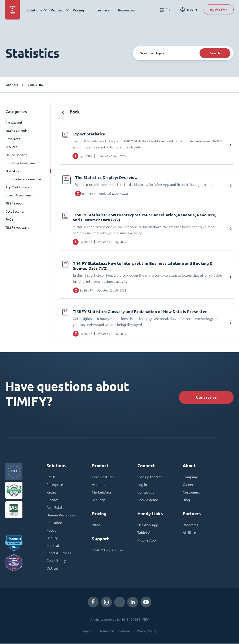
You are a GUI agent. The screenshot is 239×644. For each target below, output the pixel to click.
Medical (53, 546)
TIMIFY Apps (14, 203)
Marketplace (102, 493)
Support (12, 85)
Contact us (206, 397)
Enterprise (101, 10)
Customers (191, 493)
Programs (190, 525)
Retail (51, 493)
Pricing (78, 10)
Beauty (52, 538)
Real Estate (55, 508)
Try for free (219, 10)
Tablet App (146, 533)
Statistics (36, 85)
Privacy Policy (147, 631)
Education (54, 523)
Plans (96, 525)
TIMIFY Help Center (107, 550)
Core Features (103, 477)
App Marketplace (17, 187)
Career (188, 485)
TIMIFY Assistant (17, 228)
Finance (53, 500)
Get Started (14, 123)
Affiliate (189, 533)
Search (215, 53)
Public (51, 531)
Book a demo (148, 500)
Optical (52, 569)
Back (71, 112)
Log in (142, 485)
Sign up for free (150, 477)
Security (98, 500)
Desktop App (148, 525)
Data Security (15, 211)
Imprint (88, 631)
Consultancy (56, 561)
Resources (13, 139)
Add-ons (98, 485)
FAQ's (9, 220)
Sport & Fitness (59, 554)
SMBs (51, 477)
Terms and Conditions (115, 631)
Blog (186, 500)
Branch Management (20, 195)
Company (190, 477)
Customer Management (22, 163)
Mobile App (147, 541)
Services (11, 147)
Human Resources (61, 516)
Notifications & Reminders (24, 179)
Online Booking (16, 155)
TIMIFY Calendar (17, 131)
